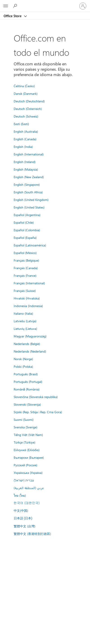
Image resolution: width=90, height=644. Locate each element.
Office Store (13, 16)
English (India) (23, 147)
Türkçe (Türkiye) (24, 442)
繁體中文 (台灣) (24, 526)
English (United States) (29, 207)
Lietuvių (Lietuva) (25, 328)
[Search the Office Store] (16, 6)
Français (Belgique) (26, 260)
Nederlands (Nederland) (30, 351)
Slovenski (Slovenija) (27, 404)
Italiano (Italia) (23, 313)
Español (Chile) (24, 222)
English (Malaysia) (26, 169)
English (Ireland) (25, 162)
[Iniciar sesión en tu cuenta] (83, 6)
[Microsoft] (45, 3)
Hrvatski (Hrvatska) (27, 298)
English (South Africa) (28, 192)
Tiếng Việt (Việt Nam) (28, 435)
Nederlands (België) (27, 344)
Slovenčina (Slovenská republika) (36, 397)
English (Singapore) (27, 184)
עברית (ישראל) (24, 480)
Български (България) (29, 457)
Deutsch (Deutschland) (29, 101)
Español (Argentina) (27, 215)
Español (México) (25, 253)
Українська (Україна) (28, 473)
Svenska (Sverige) (25, 427)
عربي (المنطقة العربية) (29, 488)
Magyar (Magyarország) (30, 336)
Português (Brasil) (26, 374)
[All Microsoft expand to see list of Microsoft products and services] (6, 6)
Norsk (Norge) (23, 359)
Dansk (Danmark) (26, 93)
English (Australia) (26, 131)
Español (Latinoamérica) (30, 245)
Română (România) (27, 389)
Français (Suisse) (25, 291)
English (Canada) (25, 139)
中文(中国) (21, 510)
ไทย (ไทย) (20, 495)
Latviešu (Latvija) (25, 321)
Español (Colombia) (27, 230)
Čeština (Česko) (24, 86)
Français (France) (25, 275)
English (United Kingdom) (31, 200)
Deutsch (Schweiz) (26, 116)
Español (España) (25, 237)
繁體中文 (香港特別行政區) (32, 534)
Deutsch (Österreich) (28, 109)
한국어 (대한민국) (27, 503)
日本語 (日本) (23, 518)
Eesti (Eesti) (21, 124)
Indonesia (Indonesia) (28, 306)
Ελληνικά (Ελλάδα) (27, 450)
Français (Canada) (26, 268)
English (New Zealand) (29, 177)
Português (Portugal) (28, 382)
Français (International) (29, 283)
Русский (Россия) (25, 465)
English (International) (29, 154)
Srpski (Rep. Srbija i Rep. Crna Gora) (38, 412)
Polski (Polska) (23, 366)
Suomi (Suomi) (24, 419)
